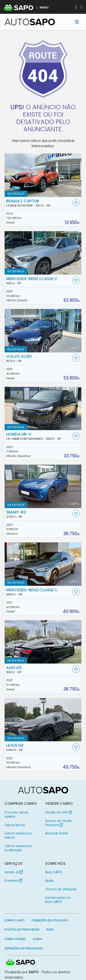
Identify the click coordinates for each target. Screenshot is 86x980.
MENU (44, 7)
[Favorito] (76, 203)
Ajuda (49, 881)
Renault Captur (39, 203)
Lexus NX (39, 747)
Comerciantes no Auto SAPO (58, 900)
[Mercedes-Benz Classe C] (43, 253)
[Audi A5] (43, 642)
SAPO (21, 963)
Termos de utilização (61, 889)
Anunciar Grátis (57, 833)
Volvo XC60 (39, 359)
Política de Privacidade (22, 930)
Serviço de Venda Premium (58, 823)
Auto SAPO (54, 872)
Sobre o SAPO (15, 920)
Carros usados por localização (18, 848)
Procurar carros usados (16, 814)
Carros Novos (15, 825)
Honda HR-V (39, 436)
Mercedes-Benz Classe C (39, 281)
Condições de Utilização (50, 920)
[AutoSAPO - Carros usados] (30, 22)
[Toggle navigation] (77, 22)
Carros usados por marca (18, 835)
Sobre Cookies (15, 939)
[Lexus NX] (43, 720)
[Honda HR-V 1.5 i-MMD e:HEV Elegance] (43, 409)
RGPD (50, 930)
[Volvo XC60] (43, 331)
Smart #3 (39, 514)
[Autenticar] (76, 8)
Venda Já (14, 872)
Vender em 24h (59, 812)
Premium (13, 881)
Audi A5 (39, 670)
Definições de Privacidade (24, 948)
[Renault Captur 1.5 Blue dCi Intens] (43, 175)
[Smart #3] (43, 486)
